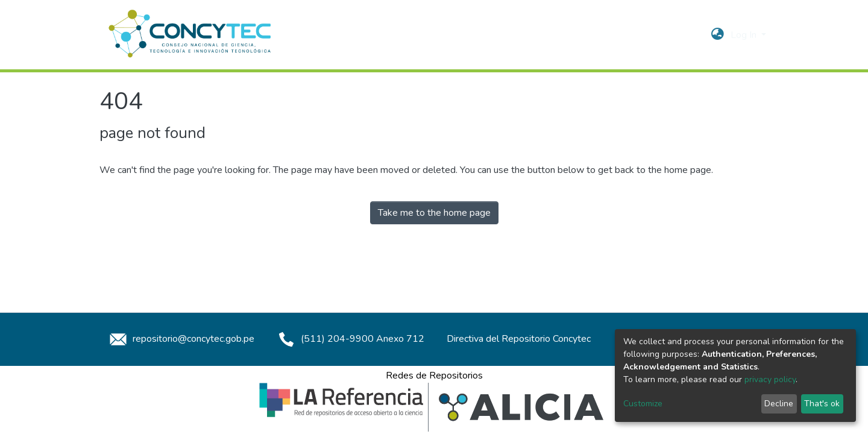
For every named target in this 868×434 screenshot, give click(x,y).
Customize (643, 404)
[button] (718, 35)
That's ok (822, 404)
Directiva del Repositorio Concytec (519, 339)
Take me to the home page (434, 213)
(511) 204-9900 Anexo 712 (349, 339)
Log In (745, 35)
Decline (779, 404)
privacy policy (770, 379)
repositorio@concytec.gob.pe (180, 339)
